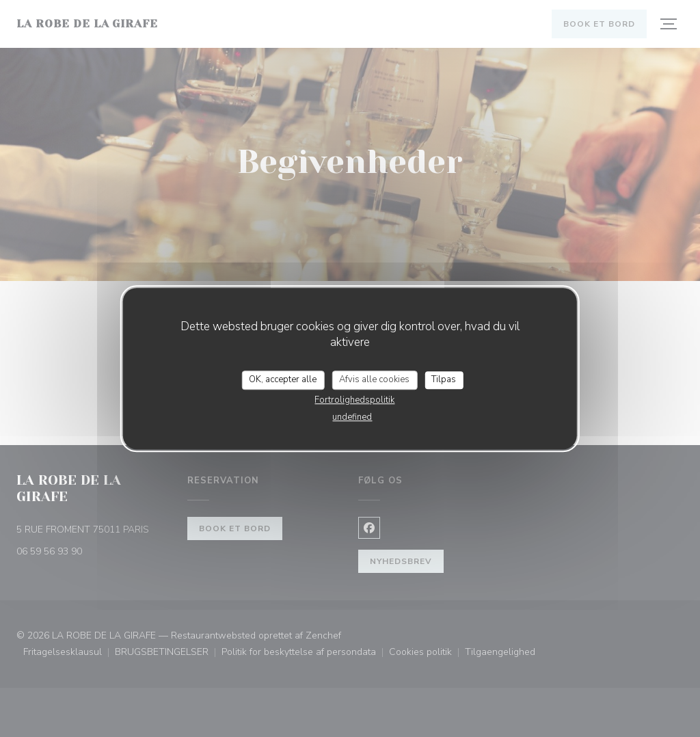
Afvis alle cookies (374, 379)
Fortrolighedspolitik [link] (354, 400)
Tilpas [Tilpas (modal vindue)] (444, 379)
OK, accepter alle (283, 379)
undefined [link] (352, 417)
